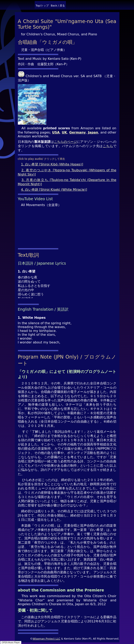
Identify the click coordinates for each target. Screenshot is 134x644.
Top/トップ (42, 6)
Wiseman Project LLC (46, 639)
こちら (108, 146)
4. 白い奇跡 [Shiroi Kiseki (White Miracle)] (54, 190)
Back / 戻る (58, 6)
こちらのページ (65, 142)
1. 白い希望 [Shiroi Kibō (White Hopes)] (52, 164)
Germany (78, 132)
